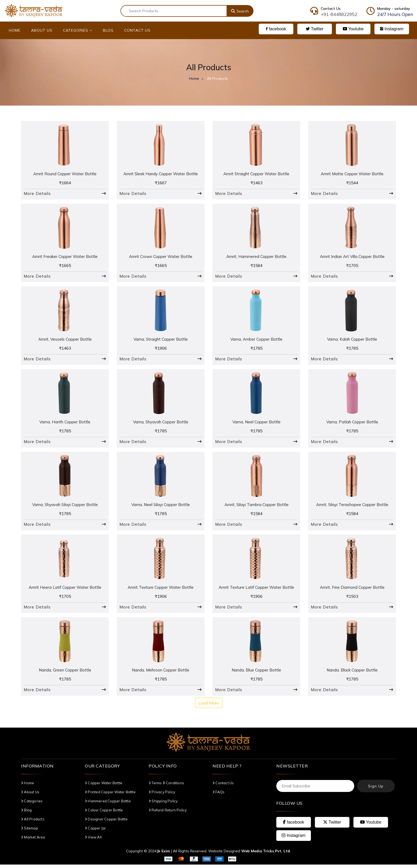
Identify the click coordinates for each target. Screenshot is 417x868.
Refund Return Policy (168, 814)
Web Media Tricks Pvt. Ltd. (266, 854)
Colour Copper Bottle (104, 814)
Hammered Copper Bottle (108, 805)
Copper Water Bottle (104, 787)
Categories (78, 30)
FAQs (218, 796)
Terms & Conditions (166, 787)
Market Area (33, 841)
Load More (209, 707)
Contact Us (137, 30)
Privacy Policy (162, 796)
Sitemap (30, 832)
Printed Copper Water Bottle (110, 796)
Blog (108, 30)
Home (15, 30)
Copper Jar (95, 832)
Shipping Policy (163, 805)
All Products (33, 823)
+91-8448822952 (339, 14)
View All (93, 841)
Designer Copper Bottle (106, 823)
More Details (37, 194)
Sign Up (376, 790)
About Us (42, 30)
